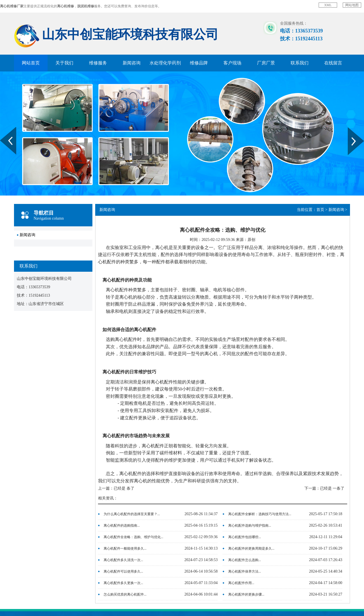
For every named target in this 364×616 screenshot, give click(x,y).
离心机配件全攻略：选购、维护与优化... (133, 537)
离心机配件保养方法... (245, 571)
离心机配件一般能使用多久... (125, 548)
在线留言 (333, 63)
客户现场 (232, 63)
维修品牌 (199, 63)
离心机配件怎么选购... (245, 560)
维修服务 (98, 63)
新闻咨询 (132, 63)
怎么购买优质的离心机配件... (125, 594)
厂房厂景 (266, 63)
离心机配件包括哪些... (245, 537)
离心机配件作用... (241, 583)
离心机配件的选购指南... (122, 526)
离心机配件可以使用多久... (123, 571)
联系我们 (300, 63)
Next (351, 129)
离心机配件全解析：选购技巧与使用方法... (260, 514)
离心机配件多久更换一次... (123, 583)
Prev (3, 129)
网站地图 (352, 5)
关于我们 (64, 63)
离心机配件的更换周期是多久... (251, 548)
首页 (320, 210)
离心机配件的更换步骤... (246, 594)
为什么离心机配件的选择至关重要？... (132, 514)
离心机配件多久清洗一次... (123, 560)
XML (328, 5)
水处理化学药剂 (165, 63)
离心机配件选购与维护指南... (250, 526)
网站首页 (31, 63)
